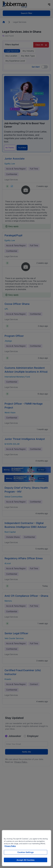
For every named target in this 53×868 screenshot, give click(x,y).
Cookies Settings (26, 852)
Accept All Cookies (26, 860)
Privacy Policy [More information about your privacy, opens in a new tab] (10, 846)
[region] (26, 848)
